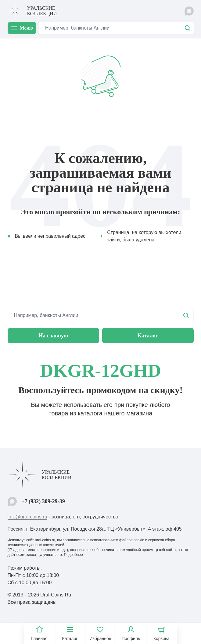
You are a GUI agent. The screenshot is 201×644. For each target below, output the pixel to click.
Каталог (148, 336)
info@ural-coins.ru (27, 517)
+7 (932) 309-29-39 (43, 501)
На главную (53, 336)
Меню (22, 28)
